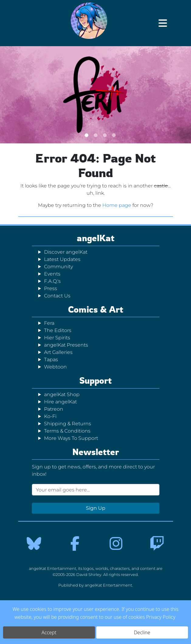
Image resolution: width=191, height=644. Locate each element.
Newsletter (96, 452)
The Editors (58, 330)
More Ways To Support (71, 438)
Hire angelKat (60, 402)
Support (95, 380)
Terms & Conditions (67, 431)
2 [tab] (95, 135)
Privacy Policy (161, 617)
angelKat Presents (66, 345)
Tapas (51, 360)
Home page (117, 205)
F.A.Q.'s (52, 281)
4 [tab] (114, 135)
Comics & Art (96, 309)
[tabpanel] (95, 95)
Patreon (54, 409)
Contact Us (57, 296)
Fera (49, 323)
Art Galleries (58, 352)
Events (52, 274)
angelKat (96, 238)
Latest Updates (62, 259)
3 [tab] (105, 135)
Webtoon (55, 367)
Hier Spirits (57, 338)
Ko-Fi (50, 416)
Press (51, 288)
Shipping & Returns (68, 424)
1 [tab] (87, 135)
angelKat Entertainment (108, 585)
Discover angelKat (66, 252)
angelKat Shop (62, 394)
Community (58, 267)
